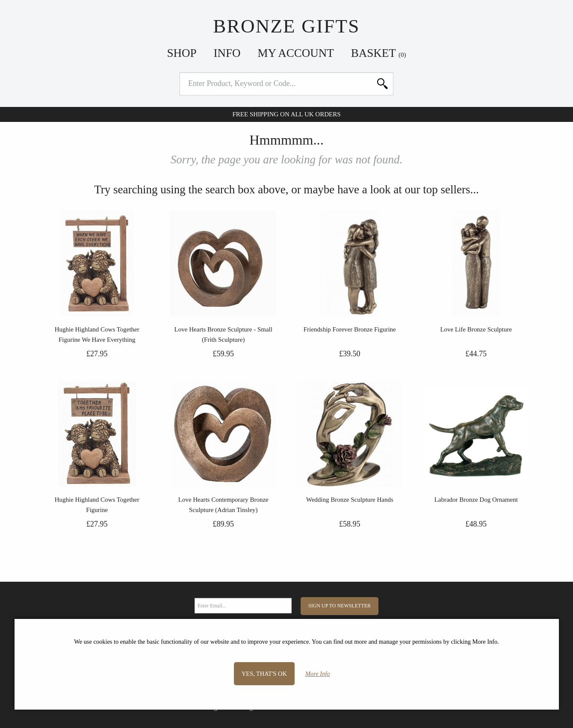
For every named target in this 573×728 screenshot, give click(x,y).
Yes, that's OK (264, 674)
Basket (379, 53)
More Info (318, 674)
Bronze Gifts (286, 26)
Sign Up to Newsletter (340, 606)
